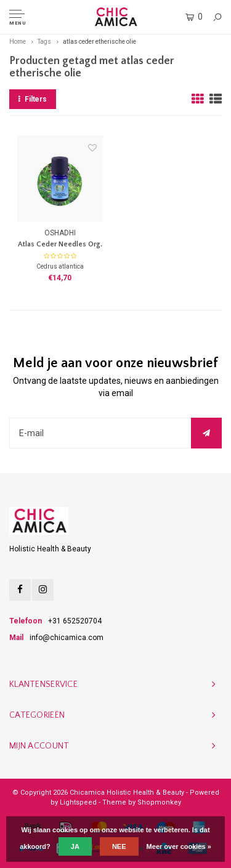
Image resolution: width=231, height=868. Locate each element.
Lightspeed (78, 802)
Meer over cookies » (179, 846)
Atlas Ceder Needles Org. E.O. (60, 245)
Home (18, 42)
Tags (44, 42)
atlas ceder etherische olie (99, 42)
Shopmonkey (159, 802)
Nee (119, 846)
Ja (75, 846)
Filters (33, 99)
